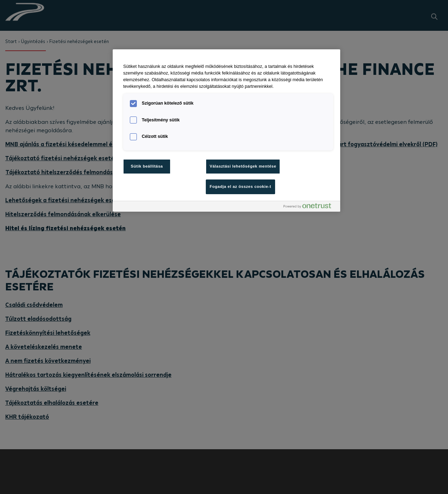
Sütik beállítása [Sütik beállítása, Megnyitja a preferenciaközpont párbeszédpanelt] (147, 166)
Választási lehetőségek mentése (243, 166)
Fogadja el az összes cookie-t (240, 186)
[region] (226, 130)
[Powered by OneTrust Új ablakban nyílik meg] (310, 207)
